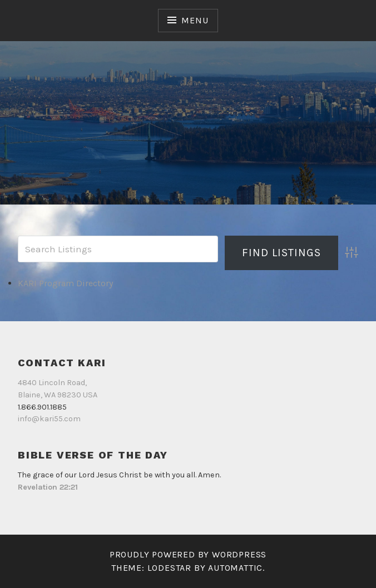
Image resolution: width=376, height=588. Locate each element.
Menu (195, 20)
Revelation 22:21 (48, 487)
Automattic (235, 568)
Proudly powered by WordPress (188, 554)
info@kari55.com (49, 419)
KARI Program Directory (65, 283)
